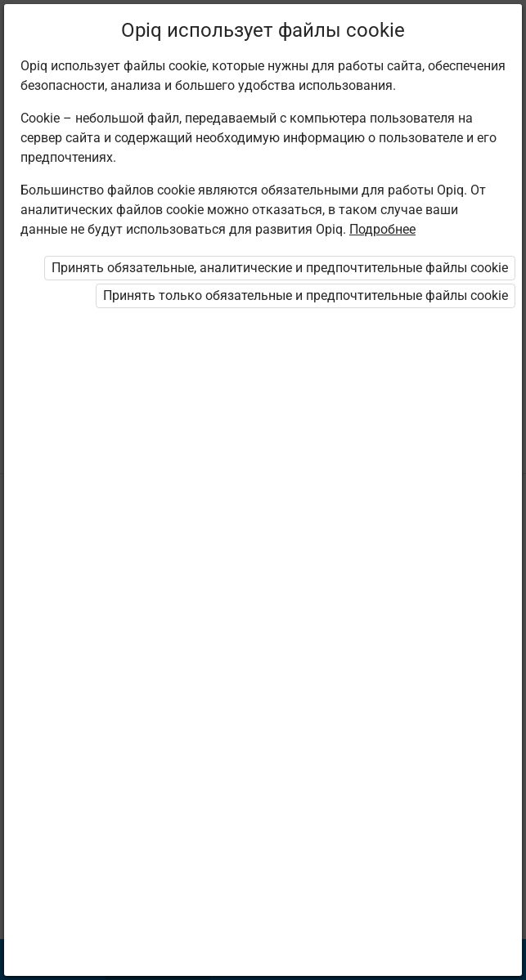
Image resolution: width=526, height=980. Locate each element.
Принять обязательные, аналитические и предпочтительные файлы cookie (280, 268)
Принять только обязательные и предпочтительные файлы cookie (306, 295)
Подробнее (382, 229)
